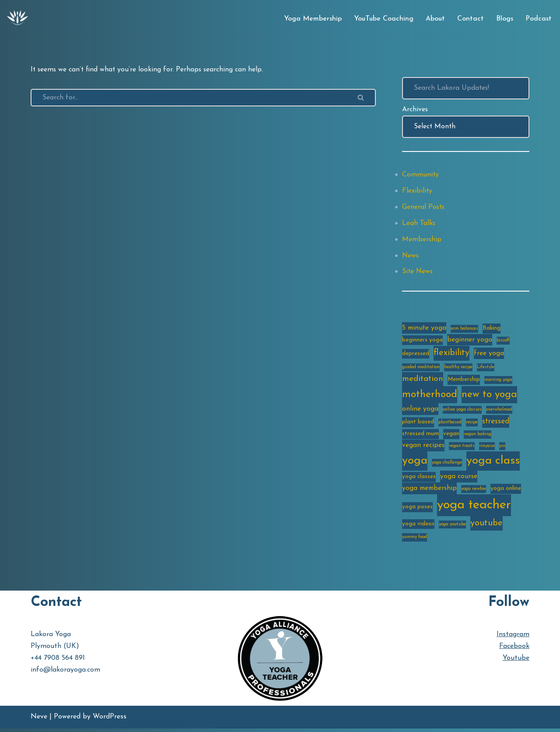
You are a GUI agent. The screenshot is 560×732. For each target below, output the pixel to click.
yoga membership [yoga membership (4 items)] (429, 492)
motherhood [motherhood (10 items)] (430, 397)
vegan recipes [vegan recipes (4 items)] (423, 448)
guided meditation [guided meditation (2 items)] (421, 369)
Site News (418, 273)
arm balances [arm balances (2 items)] (464, 330)
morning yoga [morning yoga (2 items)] (498, 382)
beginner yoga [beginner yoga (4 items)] (470, 341)
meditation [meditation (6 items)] (423, 382)
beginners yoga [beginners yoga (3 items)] (422, 342)
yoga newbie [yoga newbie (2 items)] (474, 492)
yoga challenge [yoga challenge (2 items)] (447, 466)
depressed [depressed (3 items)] (416, 356)
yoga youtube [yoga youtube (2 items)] (452, 528)
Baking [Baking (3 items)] (492, 330)
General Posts (424, 208)
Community (421, 176)
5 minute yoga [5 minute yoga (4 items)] (424, 330)
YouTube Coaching (383, 19)
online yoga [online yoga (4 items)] (420, 412)
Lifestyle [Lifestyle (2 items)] (486, 369)
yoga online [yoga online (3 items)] (506, 492)
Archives (415, 109)
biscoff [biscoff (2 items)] (503, 342)
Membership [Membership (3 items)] (464, 382)
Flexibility (417, 192)
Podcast (539, 19)
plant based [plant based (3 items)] (418, 424)
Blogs (504, 19)
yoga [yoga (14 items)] (415, 464)
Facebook (514, 650)
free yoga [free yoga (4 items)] (489, 356)
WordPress (110, 721)
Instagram (513, 638)
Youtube (516, 662)
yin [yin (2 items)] (502, 449)
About (435, 19)
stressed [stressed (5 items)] (496, 424)
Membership (422, 241)
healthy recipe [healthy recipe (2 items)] (458, 369)
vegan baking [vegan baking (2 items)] (478, 437)
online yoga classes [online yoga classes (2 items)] (462, 412)
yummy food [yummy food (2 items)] (415, 541)
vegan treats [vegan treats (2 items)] (462, 449)
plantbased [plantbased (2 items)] (450, 425)
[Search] (189, 98)
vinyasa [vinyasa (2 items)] (487, 449)
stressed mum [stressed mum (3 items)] (420, 437)
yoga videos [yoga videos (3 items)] (418, 528)
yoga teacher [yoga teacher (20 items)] (474, 509)
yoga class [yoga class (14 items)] (493, 464)
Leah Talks (419, 224)
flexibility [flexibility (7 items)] (451, 355)
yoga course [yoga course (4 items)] (459, 480)
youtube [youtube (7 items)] (486, 527)
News (411, 257)
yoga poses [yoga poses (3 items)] (417, 510)
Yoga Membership (312, 19)
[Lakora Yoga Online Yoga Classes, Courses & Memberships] (17, 19)
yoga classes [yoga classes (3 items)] (419, 480)
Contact (470, 19)
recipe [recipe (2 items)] (472, 425)
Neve (39, 721)
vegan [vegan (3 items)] (451, 437)
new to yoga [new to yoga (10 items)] (489, 397)
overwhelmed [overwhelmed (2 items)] (499, 412)
